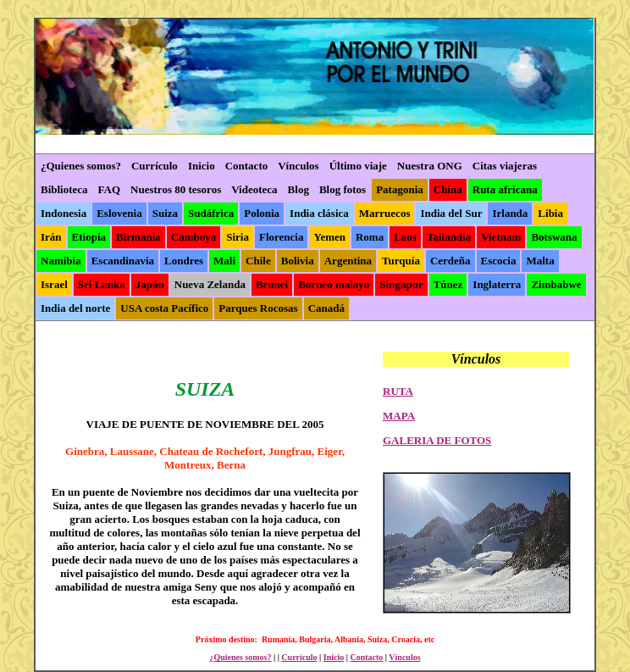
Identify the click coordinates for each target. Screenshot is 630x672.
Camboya (193, 237)
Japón (150, 284)
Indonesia (64, 213)
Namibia (61, 261)
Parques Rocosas (258, 308)
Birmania (138, 237)
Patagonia (400, 189)
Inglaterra (497, 284)
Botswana (554, 237)
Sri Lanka (102, 284)
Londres (184, 261)
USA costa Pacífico (164, 308)
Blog (298, 189)
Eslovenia (119, 213)
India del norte (75, 308)
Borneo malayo (334, 284)
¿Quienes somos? (81, 166)
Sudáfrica (211, 213)
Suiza (165, 213)
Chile (258, 261)
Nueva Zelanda (210, 284)
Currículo (155, 166)
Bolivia (298, 261)
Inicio (202, 166)
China (448, 189)
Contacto (247, 166)
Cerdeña (450, 261)
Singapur (401, 284)
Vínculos (298, 166)
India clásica (319, 213)
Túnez (448, 284)
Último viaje (358, 166)
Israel (54, 284)
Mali (224, 261)
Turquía (401, 261)
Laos (405, 237)
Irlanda (510, 213)
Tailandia (449, 237)
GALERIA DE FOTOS (437, 440)
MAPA (399, 416)
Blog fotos (343, 189)
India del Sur (451, 213)
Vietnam (501, 237)
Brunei (272, 284)
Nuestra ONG (430, 166)
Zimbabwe (556, 284)
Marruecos (385, 213)
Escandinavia (123, 261)
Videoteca (254, 189)
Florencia (281, 237)
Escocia (499, 261)
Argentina (348, 261)
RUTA (398, 391)
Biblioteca (64, 189)
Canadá (326, 308)
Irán (51, 237)
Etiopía (89, 237)
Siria (238, 237)
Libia (550, 213)
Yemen (329, 237)
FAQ (109, 189)
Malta (540, 261)
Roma (370, 237)
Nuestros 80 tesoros (176, 189)
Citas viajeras (505, 166)
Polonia (262, 213)
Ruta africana (505, 189)
